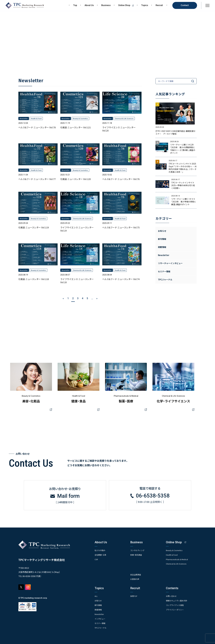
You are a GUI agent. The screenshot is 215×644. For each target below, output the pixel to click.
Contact (185, 5)
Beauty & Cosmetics (175, 549)
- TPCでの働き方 (137, 615)
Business (106, 5)
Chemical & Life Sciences (177, 563)
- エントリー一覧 (137, 611)
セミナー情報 (100, 622)
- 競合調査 (134, 562)
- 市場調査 (134, 558)
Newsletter (100, 613)
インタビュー (100, 618)
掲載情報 (98, 609)
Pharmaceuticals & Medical (178, 558)
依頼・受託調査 (137, 554)
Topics (145, 5)
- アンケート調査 (137, 566)
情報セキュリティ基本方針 (177, 600)
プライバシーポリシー (176, 609)
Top (75, 5)
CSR (96, 558)
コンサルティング (138, 549)
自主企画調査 (136, 574)
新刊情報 (98, 604)
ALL (96, 595)
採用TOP (134, 595)
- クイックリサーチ (138, 570)
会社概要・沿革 (101, 554)
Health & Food (172, 554)
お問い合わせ (172, 595)
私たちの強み (100, 549)
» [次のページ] (97, 298)
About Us (89, 5)
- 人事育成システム (138, 604)
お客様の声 (135, 578)
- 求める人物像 (136, 600)
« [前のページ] (63, 298)
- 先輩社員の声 (136, 607)
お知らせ (162, 231)
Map (57, 571)
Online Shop (127, 5)
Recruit (159, 5)
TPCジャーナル (165, 280)
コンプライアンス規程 (175, 604)
